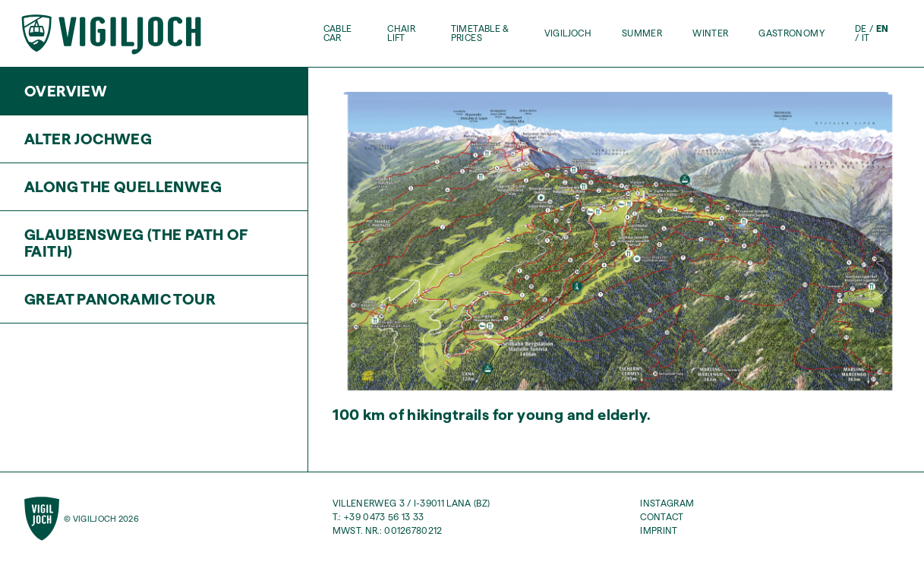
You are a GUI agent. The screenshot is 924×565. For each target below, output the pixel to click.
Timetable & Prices (480, 33)
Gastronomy (792, 33)
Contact (662, 517)
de (861, 29)
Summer (642, 33)
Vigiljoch (568, 33)
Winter (710, 33)
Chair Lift (401, 33)
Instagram (667, 503)
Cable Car (338, 33)
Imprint (659, 530)
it (866, 38)
